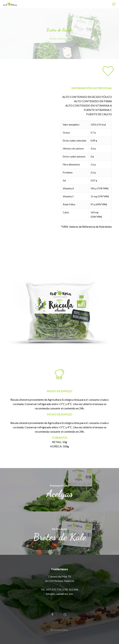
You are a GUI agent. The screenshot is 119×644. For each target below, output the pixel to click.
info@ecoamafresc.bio (59, 594)
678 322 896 (71, 589)
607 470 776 (54, 589)
